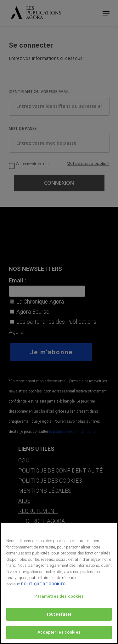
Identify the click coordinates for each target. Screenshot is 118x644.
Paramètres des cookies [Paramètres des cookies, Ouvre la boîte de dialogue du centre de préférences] (59, 596)
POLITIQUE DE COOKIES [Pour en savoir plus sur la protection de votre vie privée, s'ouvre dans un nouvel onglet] (43, 584)
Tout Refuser (59, 614)
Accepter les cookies (59, 632)
